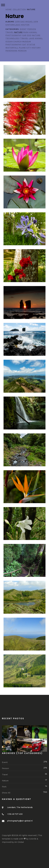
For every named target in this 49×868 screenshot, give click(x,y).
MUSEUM (27, 41)
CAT (24, 44)
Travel (24, 774)
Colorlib (33, 839)
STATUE (31, 44)
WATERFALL (12, 48)
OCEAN (9, 41)
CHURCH (17, 41)
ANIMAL (33, 32)
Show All (24, 793)
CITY (29, 48)
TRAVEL (10, 32)
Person (24, 768)
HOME (9, 9)
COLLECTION (19, 9)
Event (24, 762)
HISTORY (36, 48)
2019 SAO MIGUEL (24, 22)
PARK (26, 32)
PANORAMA (11, 51)
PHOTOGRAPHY (14, 35)
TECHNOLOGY (13, 38)
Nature (24, 780)
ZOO (29, 35)
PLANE (22, 48)
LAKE (32, 38)
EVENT (23, 29)
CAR (24, 35)
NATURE (36, 35)
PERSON (32, 29)
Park (24, 786)
